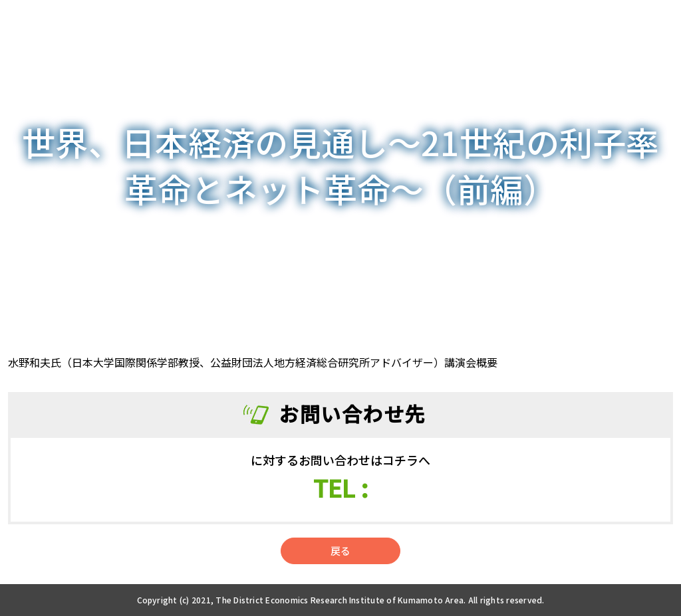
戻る (340, 551)
